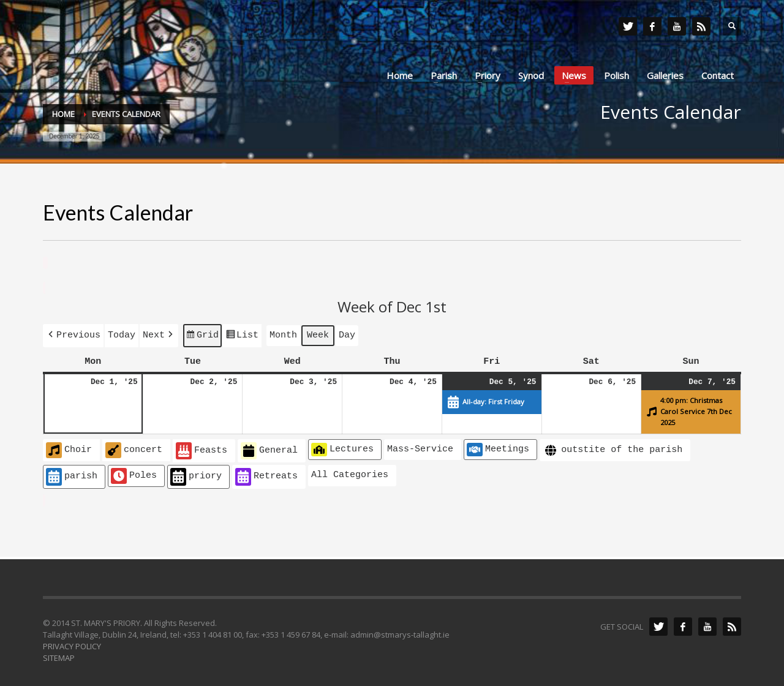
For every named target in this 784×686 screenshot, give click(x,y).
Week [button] (318, 334)
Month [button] (283, 334)
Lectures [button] (342, 447)
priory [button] (196, 474)
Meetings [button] (498, 447)
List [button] (242, 336)
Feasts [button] (202, 449)
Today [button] (122, 334)
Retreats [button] (266, 474)
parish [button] (72, 474)
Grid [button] (202, 336)
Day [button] (347, 334)
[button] (73, 334)
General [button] (269, 449)
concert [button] (134, 448)
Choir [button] (69, 448)
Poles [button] (134, 473)
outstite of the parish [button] (612, 448)
